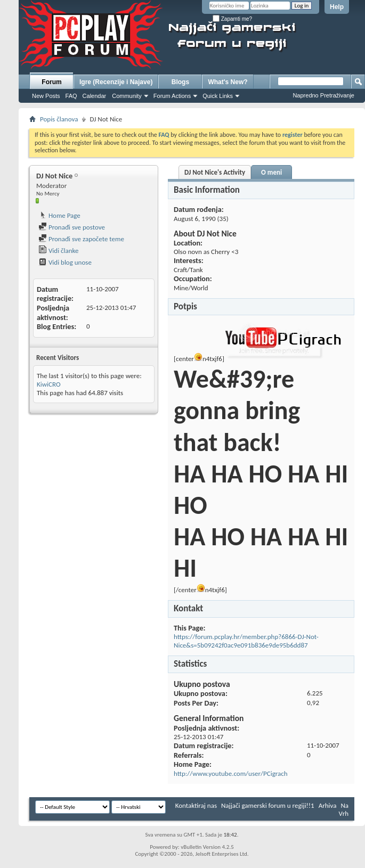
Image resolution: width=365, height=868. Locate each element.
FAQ (71, 96)
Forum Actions (172, 96)
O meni (271, 172)
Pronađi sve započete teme (81, 239)
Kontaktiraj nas (196, 805)
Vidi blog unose (65, 262)
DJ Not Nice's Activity (215, 172)
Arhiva (328, 805)
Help (337, 7)
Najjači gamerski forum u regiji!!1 (268, 805)
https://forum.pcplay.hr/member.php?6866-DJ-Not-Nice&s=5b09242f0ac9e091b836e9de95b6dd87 (246, 641)
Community (127, 96)
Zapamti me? (232, 19)
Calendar (95, 96)
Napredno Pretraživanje (323, 95)
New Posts (46, 96)
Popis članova (59, 119)
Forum (51, 82)
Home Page (59, 215)
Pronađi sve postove (72, 227)
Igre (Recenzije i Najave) (116, 82)
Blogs (180, 82)
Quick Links (218, 96)
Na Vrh (344, 809)
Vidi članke (59, 251)
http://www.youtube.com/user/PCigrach (231, 773)
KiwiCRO (48, 384)
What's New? (228, 82)
